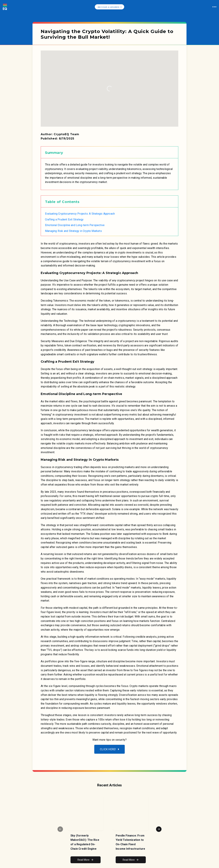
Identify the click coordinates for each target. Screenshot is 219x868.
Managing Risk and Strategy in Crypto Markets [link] (73, 231)
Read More (86, 860)
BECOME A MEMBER (109, 7)
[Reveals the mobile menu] (45, 758)
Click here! (109, 749)
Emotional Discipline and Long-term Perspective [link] (75, 225)
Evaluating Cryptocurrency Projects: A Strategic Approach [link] (80, 214)
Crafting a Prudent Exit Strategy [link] (64, 219)
